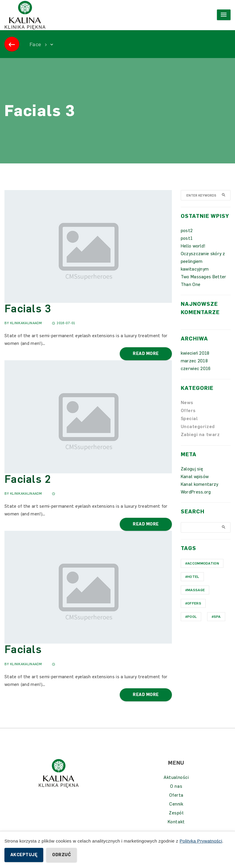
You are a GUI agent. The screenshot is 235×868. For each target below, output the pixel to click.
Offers (188, 411)
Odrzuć (61, 855)
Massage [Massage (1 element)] (196, 590)
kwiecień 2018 (195, 353)
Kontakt (176, 822)
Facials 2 (28, 479)
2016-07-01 (64, 323)
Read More (146, 354)
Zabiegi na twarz (200, 435)
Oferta (176, 795)
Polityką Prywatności (201, 841)
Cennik (176, 804)
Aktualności (176, 777)
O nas (176, 786)
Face (35, 44)
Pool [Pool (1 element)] (192, 617)
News (187, 403)
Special (189, 419)
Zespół (176, 813)
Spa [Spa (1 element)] (217, 617)
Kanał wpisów (195, 477)
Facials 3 (28, 309)
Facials (23, 649)
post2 (187, 231)
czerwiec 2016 (196, 369)
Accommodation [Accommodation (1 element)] (203, 563)
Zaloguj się (192, 469)
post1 (187, 238)
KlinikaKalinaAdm (26, 323)
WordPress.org (196, 492)
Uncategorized (198, 427)
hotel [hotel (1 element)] (193, 577)
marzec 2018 (194, 361)
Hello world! (193, 246)
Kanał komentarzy (200, 484)
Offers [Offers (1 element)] (194, 603)
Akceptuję (24, 855)
